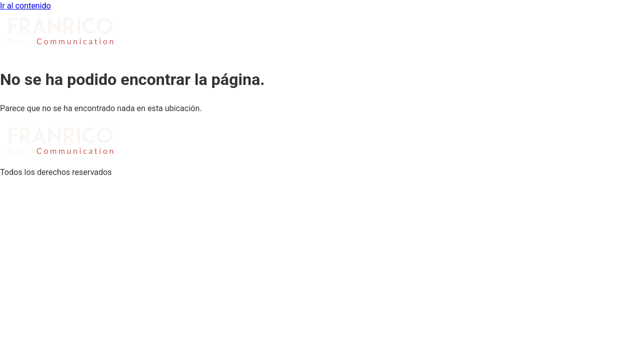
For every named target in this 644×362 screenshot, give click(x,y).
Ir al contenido (25, 6)
